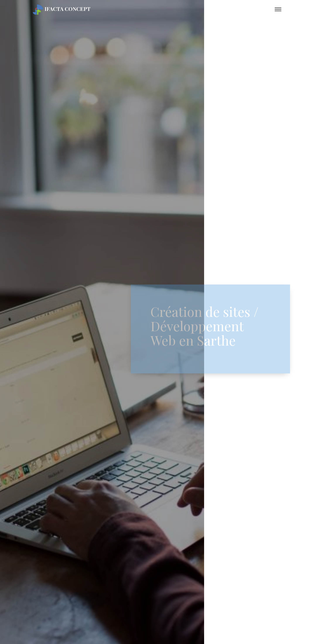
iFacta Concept (62, 10)
